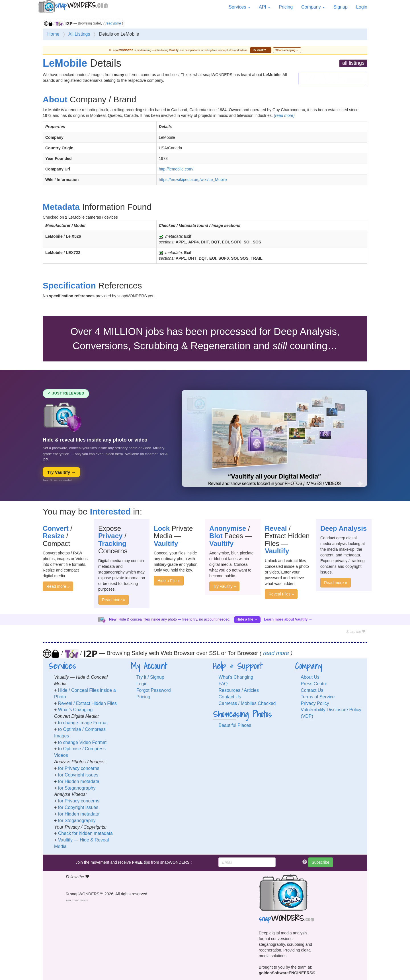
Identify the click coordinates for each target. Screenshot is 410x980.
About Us (310, 677)
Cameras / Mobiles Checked (247, 703)
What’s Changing (75, 710)
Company (313, 7)
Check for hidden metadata (85, 833)
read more (113, 23)
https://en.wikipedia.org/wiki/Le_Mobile (193, 180)
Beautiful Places (235, 725)
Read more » (58, 586)
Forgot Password (154, 690)
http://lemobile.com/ (176, 169)
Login (362, 7)
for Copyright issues (78, 775)
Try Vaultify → (261, 50)
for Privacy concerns (79, 768)
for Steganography (77, 788)
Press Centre (314, 684)
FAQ (223, 684)
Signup (341, 7)
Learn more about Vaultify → (288, 619)
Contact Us (230, 697)
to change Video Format (82, 742)
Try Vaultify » (224, 586)
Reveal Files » (281, 594)
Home (53, 34)
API (265, 7)
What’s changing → (287, 50)
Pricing (286, 7)
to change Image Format (83, 723)
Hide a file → (247, 619)
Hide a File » (169, 581)
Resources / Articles (239, 690)
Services (239, 7)
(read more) (284, 115)
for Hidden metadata (79, 781)
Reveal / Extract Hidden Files (87, 703)
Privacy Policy (315, 703)
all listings (353, 63)
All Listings (79, 34)
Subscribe (321, 862)
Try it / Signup (150, 677)
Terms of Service (318, 697)
